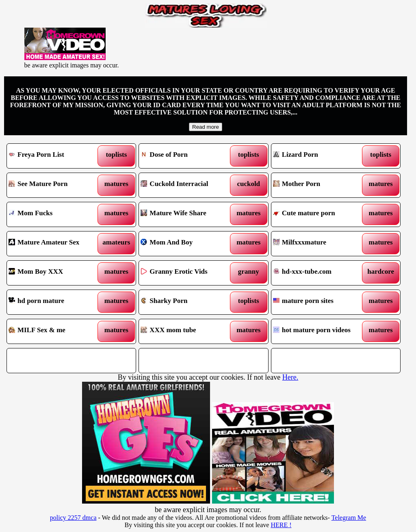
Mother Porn (319, 185)
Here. (290, 377)
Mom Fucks (55, 214)
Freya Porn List (55, 156)
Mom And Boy (187, 244)
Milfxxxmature (319, 244)
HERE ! (281, 525)
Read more (206, 127)
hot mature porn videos (319, 331)
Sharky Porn (187, 302)
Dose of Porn (187, 156)
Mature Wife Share (187, 214)
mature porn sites (319, 302)
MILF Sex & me (55, 331)
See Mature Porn (55, 185)
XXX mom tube (187, 331)
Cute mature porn (319, 214)
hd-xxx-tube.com (319, 273)
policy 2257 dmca (73, 518)
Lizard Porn (319, 156)
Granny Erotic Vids (187, 273)
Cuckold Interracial (187, 185)
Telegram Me (349, 518)
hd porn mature (55, 302)
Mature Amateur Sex (55, 244)
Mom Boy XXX (55, 273)
